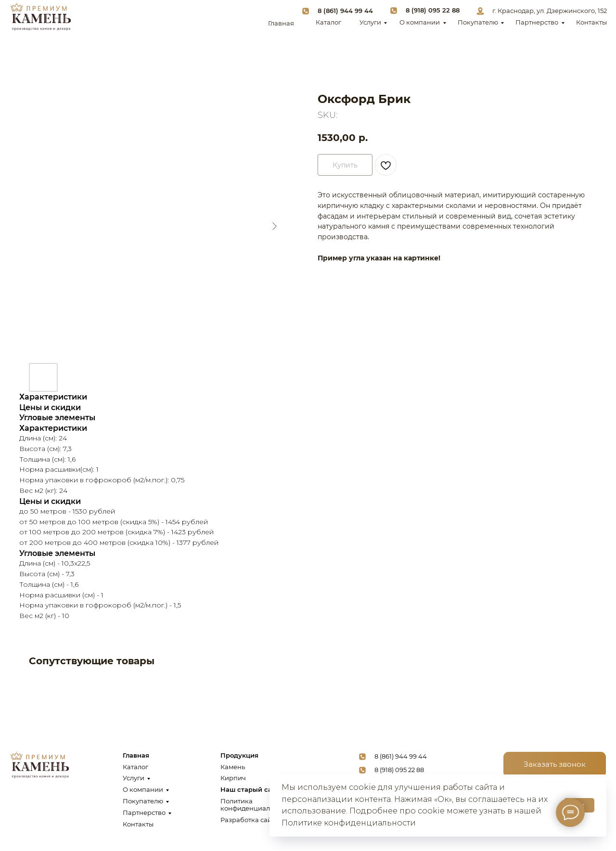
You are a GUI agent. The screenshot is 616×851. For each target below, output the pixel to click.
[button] (555, 765)
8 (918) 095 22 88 (433, 10)
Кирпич (233, 778)
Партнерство (537, 22)
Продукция (239, 755)
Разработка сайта (250, 820)
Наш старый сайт (250, 790)
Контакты (591, 22)
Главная (281, 23)
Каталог (328, 22)
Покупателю (478, 22)
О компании (420, 22)
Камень (233, 767)
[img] (40, 17)
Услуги (370, 22)
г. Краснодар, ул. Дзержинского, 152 (550, 11)
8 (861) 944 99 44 (345, 11)
